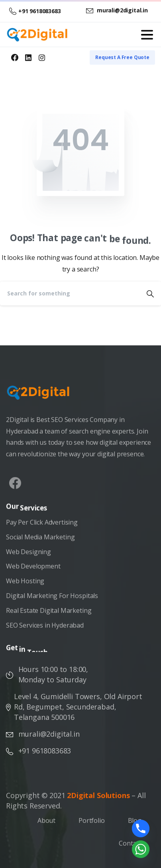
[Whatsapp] (141, 849)
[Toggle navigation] (147, 35)
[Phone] (141, 828)
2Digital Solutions (98, 798)
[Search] (70, 293)
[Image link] (42, 396)
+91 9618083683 (35, 11)
